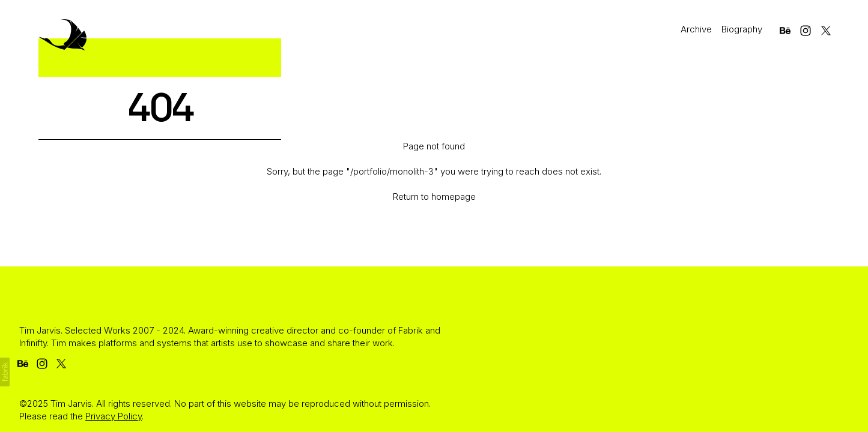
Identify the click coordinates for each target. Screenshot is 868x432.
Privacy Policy (114, 416)
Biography (742, 29)
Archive (696, 29)
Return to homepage (434, 196)
